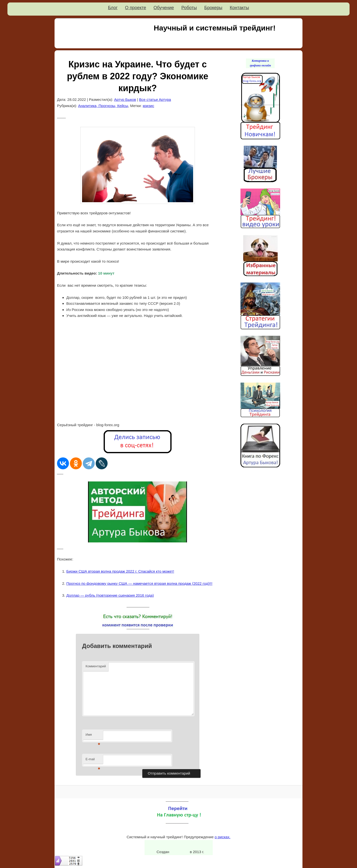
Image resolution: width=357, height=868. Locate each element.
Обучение (164, 8)
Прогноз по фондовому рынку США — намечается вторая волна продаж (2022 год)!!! (139, 583)
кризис (149, 106)
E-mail (93, 761)
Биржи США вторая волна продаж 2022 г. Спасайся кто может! (120, 571)
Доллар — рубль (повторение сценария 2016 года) (110, 595)
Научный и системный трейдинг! (215, 28)
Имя (93, 736)
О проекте (135, 8)
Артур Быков (125, 99)
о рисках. (223, 837)
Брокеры (213, 8)
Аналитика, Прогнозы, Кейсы (103, 106)
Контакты (239, 8)
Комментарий (96, 666)
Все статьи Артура (155, 99)
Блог (113, 8)
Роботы (189, 8)
